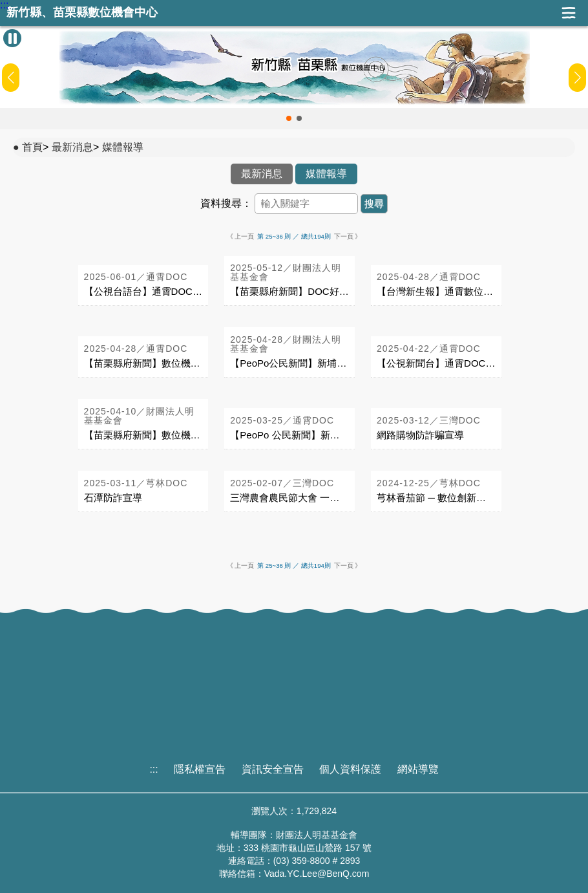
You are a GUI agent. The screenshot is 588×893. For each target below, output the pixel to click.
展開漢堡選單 (569, 13)
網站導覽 (418, 769)
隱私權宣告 (200, 769)
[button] (289, 118)
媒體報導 (123, 147)
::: (4, 5)
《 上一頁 (241, 236)
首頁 (32, 147)
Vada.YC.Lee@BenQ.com (317, 874)
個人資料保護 (350, 769)
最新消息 (72, 147)
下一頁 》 (348, 236)
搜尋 (374, 203)
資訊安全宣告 (273, 769)
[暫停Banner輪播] (12, 38)
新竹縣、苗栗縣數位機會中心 (82, 13)
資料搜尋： (226, 203)
